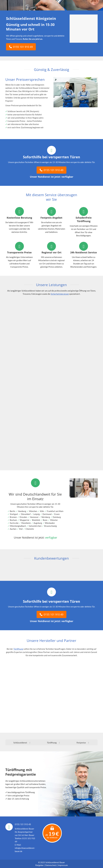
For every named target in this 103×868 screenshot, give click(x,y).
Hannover (34, 517)
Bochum (13, 520)
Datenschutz (51, 865)
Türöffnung (18, 649)
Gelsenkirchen (35, 526)
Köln (42, 511)
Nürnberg (46, 517)
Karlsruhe (14, 523)
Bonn (45, 520)
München (33, 511)
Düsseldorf (26, 514)
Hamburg (22, 511)
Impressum (63, 865)
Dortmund (47, 514)
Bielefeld (36, 520)
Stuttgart (14, 514)
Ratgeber (40, 865)
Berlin (12, 511)
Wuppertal (24, 520)
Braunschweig (50, 526)
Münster (54, 520)
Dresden (23, 517)
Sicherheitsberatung (60, 294)
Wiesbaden (50, 523)
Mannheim (26, 523)
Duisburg (57, 517)
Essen (57, 514)
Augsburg (38, 523)
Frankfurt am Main (55, 511)
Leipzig (37, 514)
